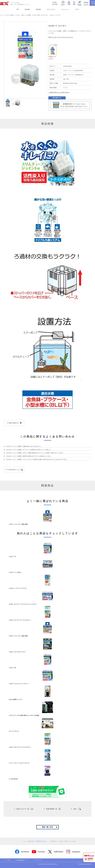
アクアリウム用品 (9, 15)
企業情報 (54, 2)
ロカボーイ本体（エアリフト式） (40, 15)
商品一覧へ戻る (47, 827)
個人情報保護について (22, 860)
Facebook (22, 852)
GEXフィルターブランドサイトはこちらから (61, 37)
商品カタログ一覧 (24, 809)
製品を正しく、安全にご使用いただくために (63, 841)
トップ (2, 15)
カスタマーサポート (63, 3)
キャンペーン (65, 9)
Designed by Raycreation (85, 864)
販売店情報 (55, 4)
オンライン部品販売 (80, 3)
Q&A (76, 809)
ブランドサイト (51, 9)
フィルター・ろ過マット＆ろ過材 (23, 15)
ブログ (77, 9)
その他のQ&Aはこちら (14, 470)
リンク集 (8, 860)
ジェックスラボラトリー (86, 4)
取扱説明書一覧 (52, 809)
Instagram (73, 852)
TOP (17, 9)
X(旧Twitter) (55, 852)
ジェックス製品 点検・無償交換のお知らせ (35, 841)
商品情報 (27, 9)
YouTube (38, 852)
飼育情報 (38, 9)
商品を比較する (14, 423)
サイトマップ (38, 860)
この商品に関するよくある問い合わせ (59, 92)
